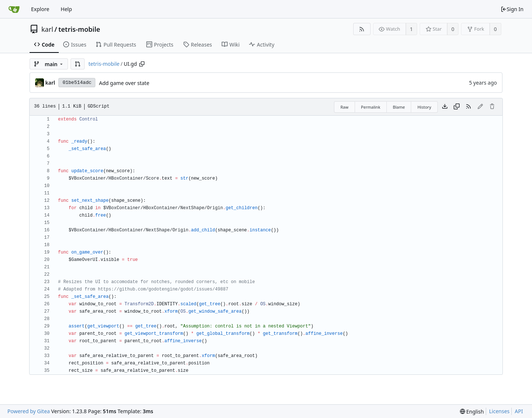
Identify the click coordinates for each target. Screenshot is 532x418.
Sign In (512, 9)
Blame (399, 107)
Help (66, 9)
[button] (78, 64)
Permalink (371, 107)
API (519, 411)
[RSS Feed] (362, 29)
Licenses (499, 411)
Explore (40, 9)
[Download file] (445, 107)
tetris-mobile (79, 29)
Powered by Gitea (29, 411)
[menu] (472, 412)
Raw (344, 107)
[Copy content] (457, 107)
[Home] (14, 9)
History (424, 107)
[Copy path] (142, 64)
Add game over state (124, 83)
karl (47, 29)
